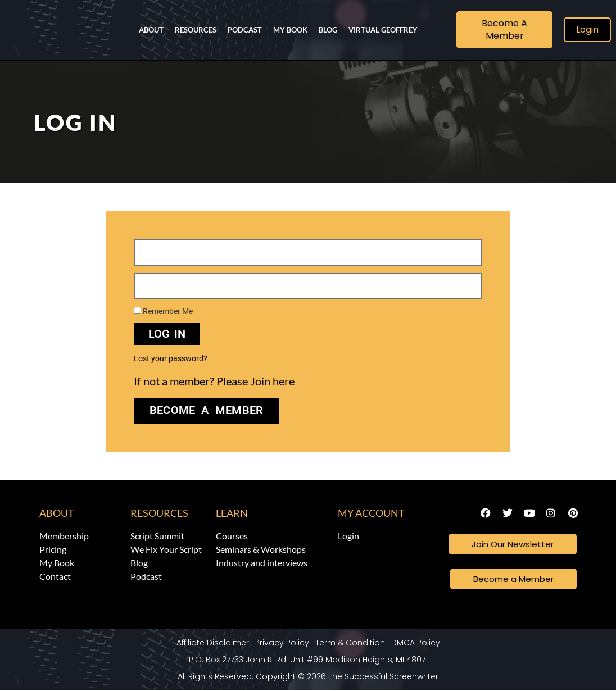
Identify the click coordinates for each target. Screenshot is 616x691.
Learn (232, 513)
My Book (290, 30)
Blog (328, 30)
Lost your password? (171, 358)
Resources (196, 30)
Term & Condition (350, 643)
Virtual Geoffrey (383, 30)
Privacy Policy (282, 643)
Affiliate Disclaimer (213, 643)
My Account (371, 513)
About (151, 30)
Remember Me (163, 311)
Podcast (245, 30)
